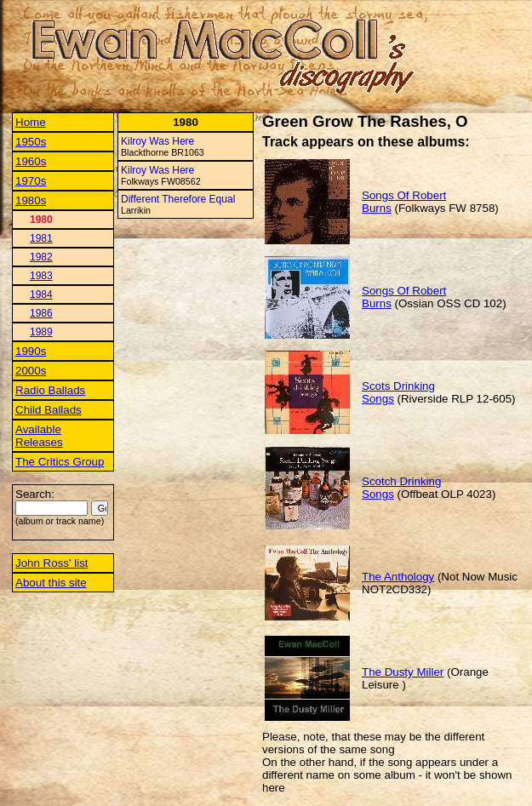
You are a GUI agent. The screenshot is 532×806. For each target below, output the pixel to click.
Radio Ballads (50, 390)
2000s (31, 371)
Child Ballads (49, 410)
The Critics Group (60, 462)
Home (31, 122)
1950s (31, 142)
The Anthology (398, 577)
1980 (41, 220)
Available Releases (39, 436)
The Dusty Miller (403, 672)
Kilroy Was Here (157, 141)
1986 (41, 313)
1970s (31, 181)
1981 (41, 238)
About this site (51, 583)
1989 (41, 332)
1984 (41, 294)
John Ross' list (52, 563)
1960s (31, 161)
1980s (31, 200)
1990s (31, 351)
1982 (41, 257)
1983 (41, 276)
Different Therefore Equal (178, 199)
